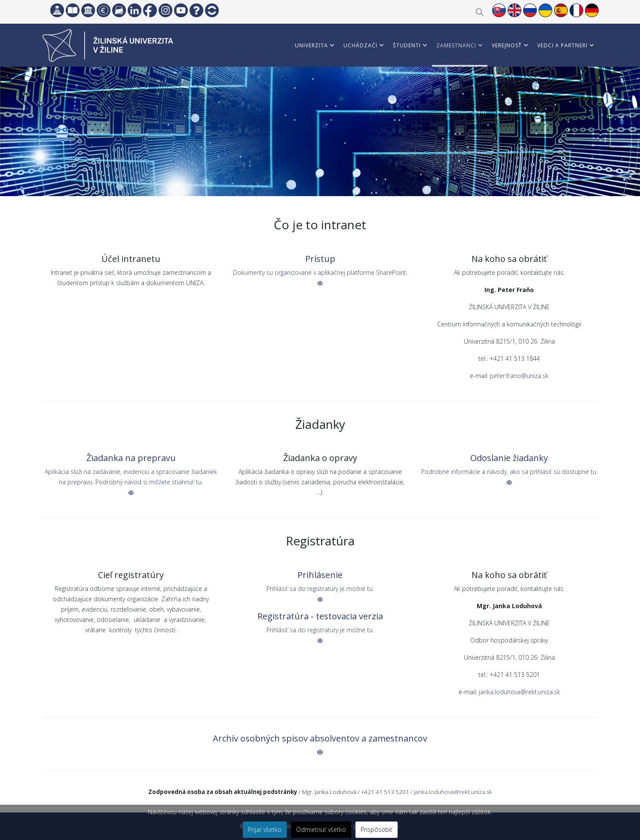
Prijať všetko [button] (265, 829)
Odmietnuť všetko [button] (321, 829)
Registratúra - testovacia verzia (320, 616)
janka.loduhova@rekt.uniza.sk (519, 692)
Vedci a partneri (562, 45)
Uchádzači (360, 45)
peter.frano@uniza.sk (519, 376)
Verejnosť (507, 45)
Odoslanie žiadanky (509, 458)
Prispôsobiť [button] (377, 829)
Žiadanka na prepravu (131, 458)
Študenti (407, 45)
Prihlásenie (320, 575)
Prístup (320, 259)
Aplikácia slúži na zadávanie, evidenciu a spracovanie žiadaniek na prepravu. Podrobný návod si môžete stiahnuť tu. (131, 482)
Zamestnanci (456, 45)
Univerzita (311, 45)
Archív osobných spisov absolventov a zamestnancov (320, 738)
